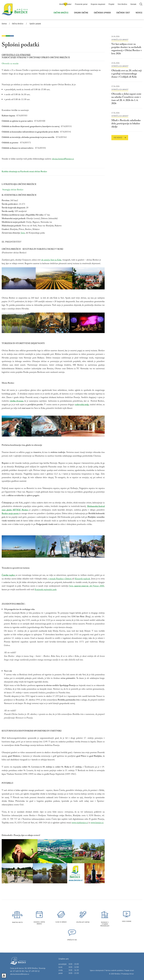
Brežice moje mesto (10, 514)
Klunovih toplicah (82, 579)
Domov (4, 24)
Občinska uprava (102, 13)
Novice (139, 13)
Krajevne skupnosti (98, 4)
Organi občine (81, 13)
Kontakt (133, 4)
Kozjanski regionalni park (46, 590)
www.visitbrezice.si (80, 823)
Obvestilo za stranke (10, 64)
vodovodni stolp (82, 405)
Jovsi (23, 233)
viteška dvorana (16, 401)
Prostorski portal (81, 4)
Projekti (111, 4)
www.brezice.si (97, 823)
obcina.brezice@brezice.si (63, 159)
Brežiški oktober (65, 4)
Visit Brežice (122, 4)
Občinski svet (123, 13)
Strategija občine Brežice (13, 190)
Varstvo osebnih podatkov (114, 970)
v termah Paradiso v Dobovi (60, 579)
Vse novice (120, 138)
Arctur (132, 974)
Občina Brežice (61, 13)
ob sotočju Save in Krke (51, 260)
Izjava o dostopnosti (97, 970)
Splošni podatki (35, 24)
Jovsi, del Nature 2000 (87, 586)
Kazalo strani (129, 970)
